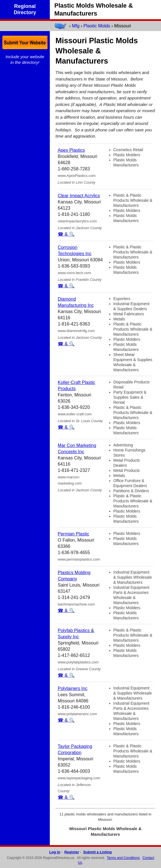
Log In (55, 852)
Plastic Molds (97, 26)
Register (72, 852)
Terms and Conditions (123, 858)
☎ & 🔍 (66, 234)
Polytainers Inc (73, 688)
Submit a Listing (97, 852)
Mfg (76, 26)
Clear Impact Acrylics (79, 196)
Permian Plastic (73, 534)
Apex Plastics (71, 150)
